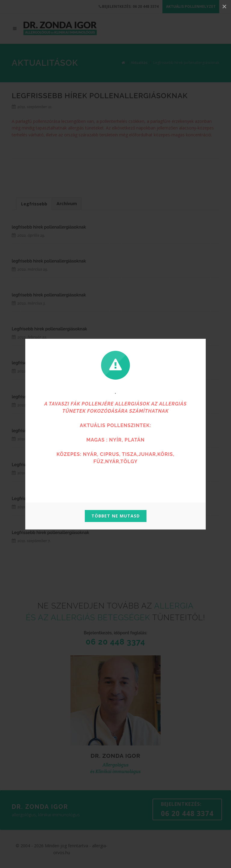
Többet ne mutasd (116, 516)
